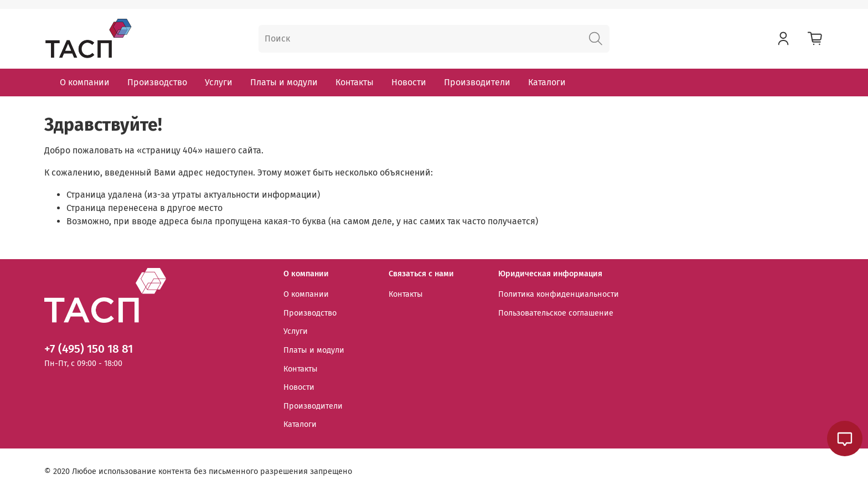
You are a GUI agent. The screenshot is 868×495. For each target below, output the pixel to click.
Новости (409, 82)
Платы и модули (284, 82)
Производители (477, 82)
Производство (157, 82)
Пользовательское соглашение (556, 313)
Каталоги (547, 82)
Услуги (219, 82)
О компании (85, 82)
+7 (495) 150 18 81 (89, 349)
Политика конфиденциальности (559, 294)
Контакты (355, 82)
